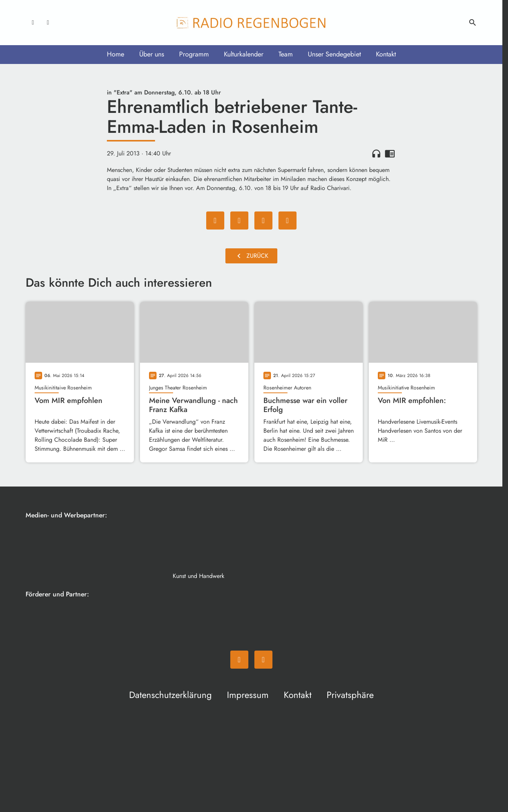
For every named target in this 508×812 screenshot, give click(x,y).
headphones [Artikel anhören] (376, 154)
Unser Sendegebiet (334, 54)
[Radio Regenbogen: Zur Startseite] (251, 23)
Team (286, 54)
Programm (194, 54)
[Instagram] (48, 23)
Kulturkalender (244, 54)
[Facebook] (33, 23)
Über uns (152, 54)
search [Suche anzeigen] (473, 23)
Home (116, 54)
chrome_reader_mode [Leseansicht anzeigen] (390, 154)
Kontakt (386, 54)
